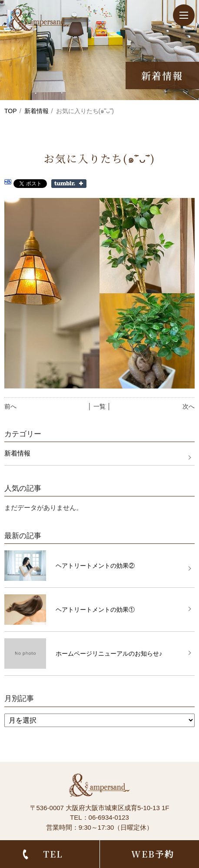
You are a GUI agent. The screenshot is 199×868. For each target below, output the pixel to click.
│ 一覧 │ (99, 406)
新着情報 (36, 111)
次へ (189, 406)
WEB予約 (153, 854)
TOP (11, 111)
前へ (10, 406)
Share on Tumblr (69, 184)
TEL (53, 854)
